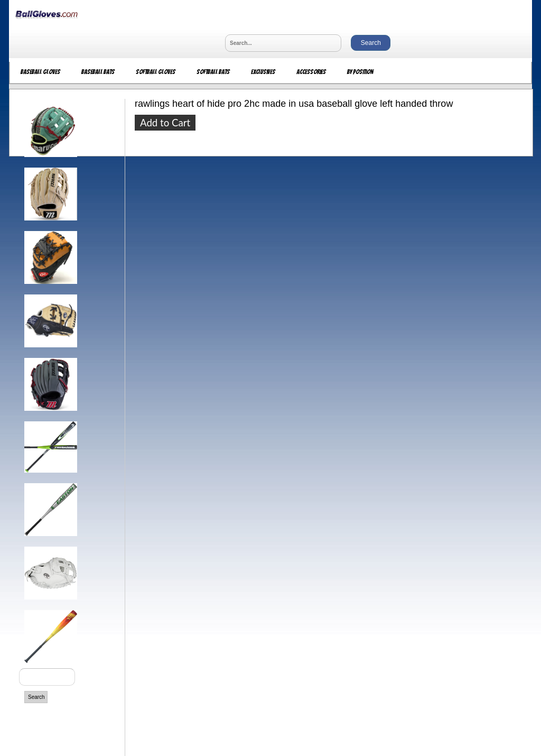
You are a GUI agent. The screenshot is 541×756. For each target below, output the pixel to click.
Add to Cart (165, 123)
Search (36, 697)
